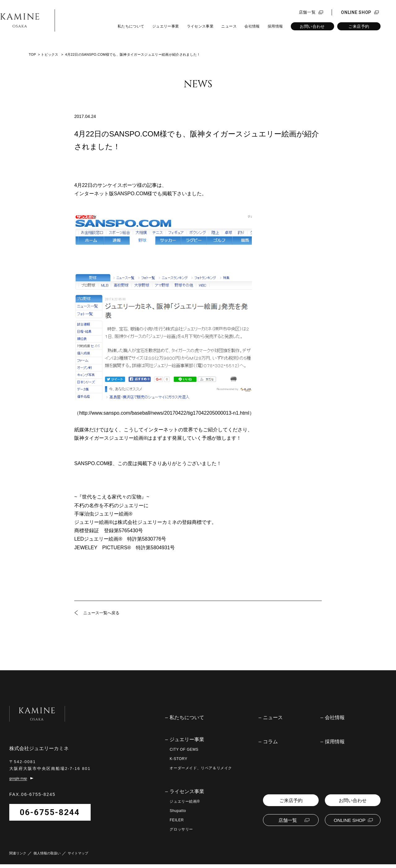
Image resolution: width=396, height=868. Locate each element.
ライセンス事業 (200, 26)
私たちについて (131, 26)
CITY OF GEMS (184, 749)
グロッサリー (181, 829)
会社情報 (252, 26)
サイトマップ (78, 857)
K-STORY (178, 759)
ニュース (229, 26)
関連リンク (18, 857)
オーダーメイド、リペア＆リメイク (201, 768)
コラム (270, 742)
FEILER (177, 820)
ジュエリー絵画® (185, 801)
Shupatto (178, 811)
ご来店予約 (359, 26)
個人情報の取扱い (47, 857)
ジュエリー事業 (166, 26)
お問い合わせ (312, 26)
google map (18, 782)
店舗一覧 (307, 12)
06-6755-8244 (50, 816)
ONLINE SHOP (356, 12)
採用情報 (275, 26)
